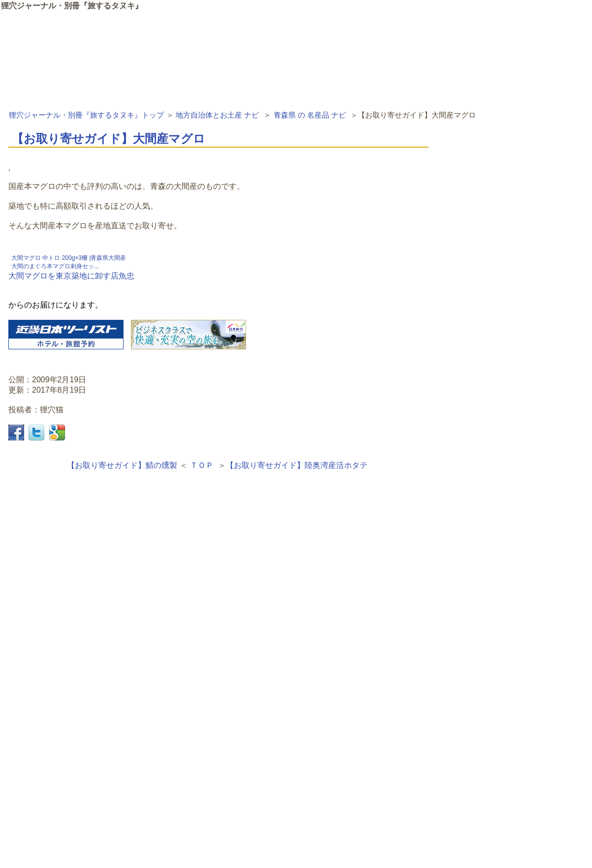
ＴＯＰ (202, 465)
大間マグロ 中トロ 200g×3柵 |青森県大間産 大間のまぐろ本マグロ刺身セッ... (69, 262)
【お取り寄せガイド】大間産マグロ (109, 139)
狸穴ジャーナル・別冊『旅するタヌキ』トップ (86, 115)
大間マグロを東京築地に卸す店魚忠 (71, 276)
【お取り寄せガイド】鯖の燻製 (122, 465)
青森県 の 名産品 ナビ (310, 115)
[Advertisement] (218, 614)
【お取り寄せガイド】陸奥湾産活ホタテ (297, 465)
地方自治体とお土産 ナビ (217, 115)
